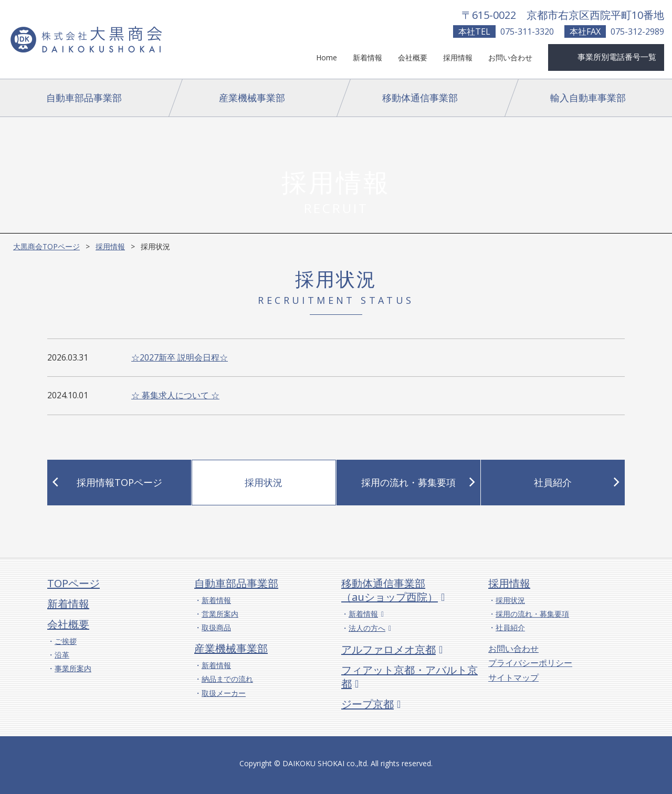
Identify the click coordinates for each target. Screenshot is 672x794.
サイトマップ (513, 677)
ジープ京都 (367, 704)
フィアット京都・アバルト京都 (409, 677)
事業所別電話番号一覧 (617, 57)
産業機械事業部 (252, 98)
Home (327, 57)
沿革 (62, 655)
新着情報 (367, 57)
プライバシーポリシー (530, 663)
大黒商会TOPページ (46, 246)
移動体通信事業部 (420, 98)
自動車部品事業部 (84, 98)
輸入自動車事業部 (588, 98)
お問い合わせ (510, 57)
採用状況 (510, 600)
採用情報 (458, 57)
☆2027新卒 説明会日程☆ (180, 357)
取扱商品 (216, 627)
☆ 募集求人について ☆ (175, 395)
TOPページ (73, 583)
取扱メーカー (224, 693)
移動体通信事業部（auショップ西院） (390, 590)
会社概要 (413, 57)
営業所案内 (220, 614)
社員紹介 (510, 627)
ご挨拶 (66, 641)
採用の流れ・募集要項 (532, 614)
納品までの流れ (227, 679)
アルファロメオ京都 (388, 649)
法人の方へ (367, 628)
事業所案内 (73, 668)
